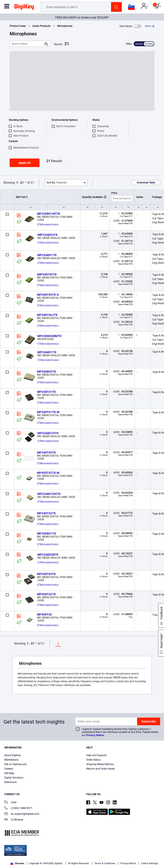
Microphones (65, 26)
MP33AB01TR (47, 352)
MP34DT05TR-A (48, 295)
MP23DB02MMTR (49, 336)
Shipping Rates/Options (100, 764)
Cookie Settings (149, 863)
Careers (9, 769)
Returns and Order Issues (101, 769)
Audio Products (41, 26)
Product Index (18, 26)
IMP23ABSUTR (48, 235)
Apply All (25, 163)
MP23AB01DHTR (49, 494)
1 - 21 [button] (20, 183)
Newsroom (11, 782)
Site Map (9, 773)
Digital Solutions (14, 778)
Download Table (146, 183)
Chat (10, 803)
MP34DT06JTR (47, 315)
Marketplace (11, 760)
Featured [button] (56, 183)
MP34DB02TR (46, 372)
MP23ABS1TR (47, 255)
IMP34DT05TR (47, 274)
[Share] (150, 26)
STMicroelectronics (48, 225)
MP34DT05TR (46, 453)
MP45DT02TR (46, 594)
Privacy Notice (95, 735)
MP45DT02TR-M (48, 473)
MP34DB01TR (46, 533)
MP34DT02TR (46, 513)
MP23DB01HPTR (48, 214)
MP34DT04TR (46, 574)
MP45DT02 (44, 614)
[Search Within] (27, 44)
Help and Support (96, 755)
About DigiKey (12, 755)
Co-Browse (14, 820)
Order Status (93, 760)
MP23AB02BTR (48, 555)
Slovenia (17, 863)
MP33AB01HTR (48, 433)
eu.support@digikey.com (22, 814)
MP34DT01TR (46, 392)
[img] (24, 8)
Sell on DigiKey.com (16, 764)
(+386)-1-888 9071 (18, 808)
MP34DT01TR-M (48, 412)
